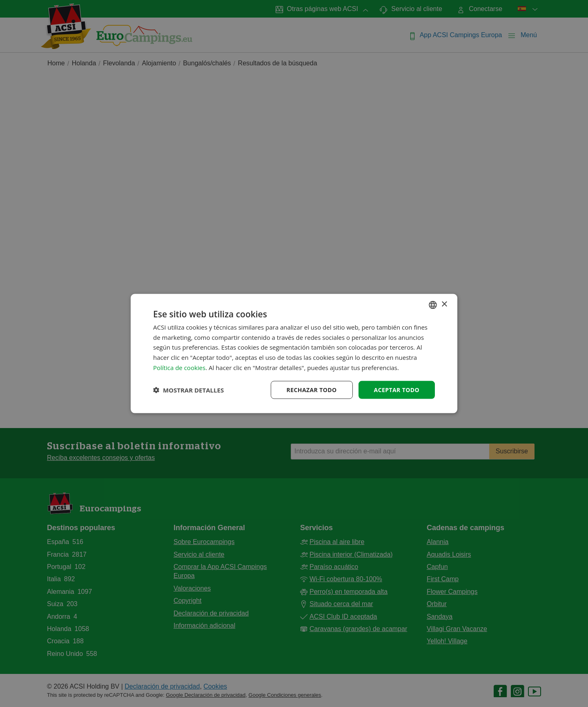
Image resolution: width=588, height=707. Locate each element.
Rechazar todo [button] (312, 389)
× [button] (444, 304)
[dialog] (294, 353)
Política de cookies (179, 367)
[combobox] (433, 305)
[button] (188, 390)
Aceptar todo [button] (397, 389)
